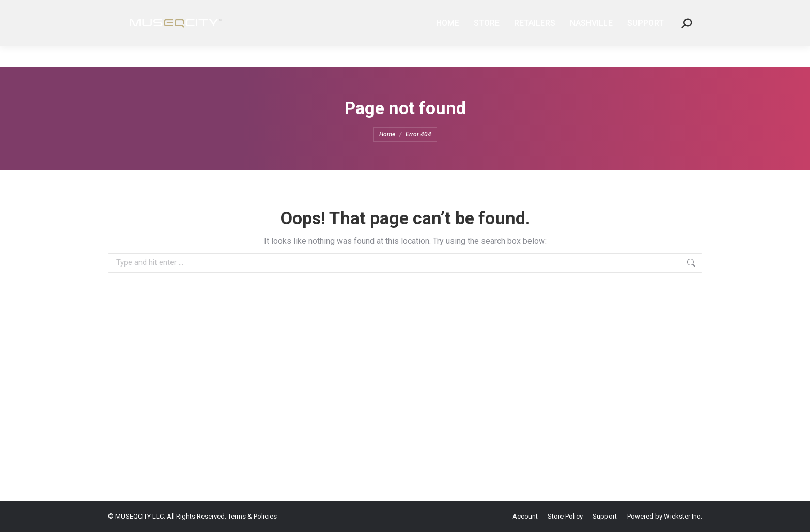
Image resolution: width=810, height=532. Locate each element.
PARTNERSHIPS (593, 10)
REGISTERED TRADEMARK (234, 10)
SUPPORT (639, 10)
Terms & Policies (252, 516)
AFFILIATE (547, 10)
